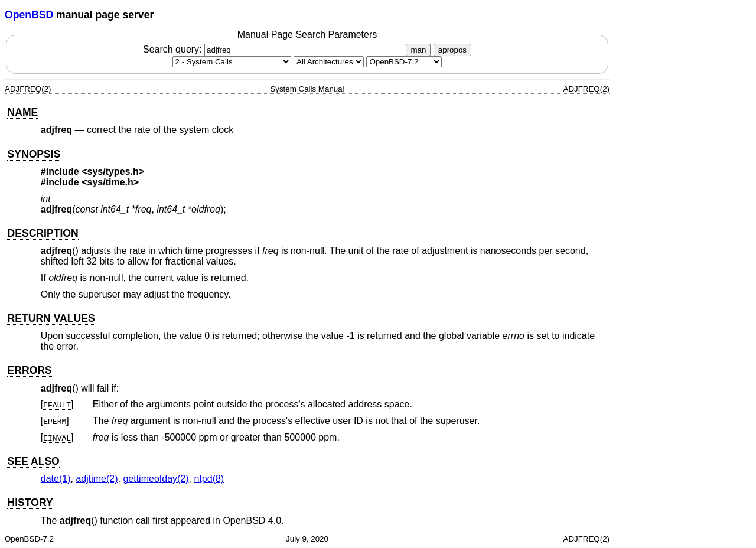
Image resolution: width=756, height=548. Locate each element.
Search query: (275, 49)
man (418, 50)
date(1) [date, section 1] (56, 479)
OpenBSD (29, 15)
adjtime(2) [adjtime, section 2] (97, 479)
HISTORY (30, 503)
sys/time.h (110, 182)
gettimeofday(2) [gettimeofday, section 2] (156, 479)
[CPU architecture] (329, 62)
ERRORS (29, 370)
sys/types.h (113, 172)
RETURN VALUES (51, 318)
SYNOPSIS (34, 154)
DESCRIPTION (43, 233)
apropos (452, 50)
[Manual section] (232, 62)
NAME (22, 112)
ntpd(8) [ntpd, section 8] (209, 479)
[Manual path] (404, 62)
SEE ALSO (33, 461)
